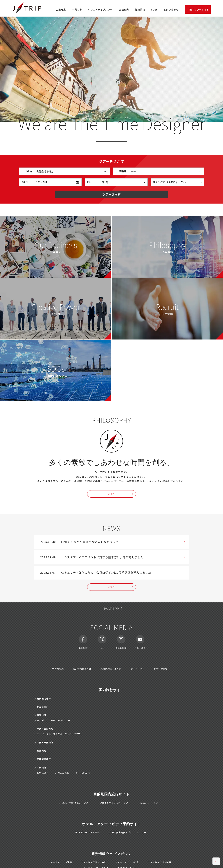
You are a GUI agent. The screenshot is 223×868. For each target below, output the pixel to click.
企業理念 (61, 10)
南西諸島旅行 (44, 759)
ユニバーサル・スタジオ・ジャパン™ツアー (60, 734)
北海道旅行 (43, 707)
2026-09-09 (42, 182)
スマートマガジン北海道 (94, 862)
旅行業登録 (58, 668)
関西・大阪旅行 (45, 728)
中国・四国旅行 (45, 742)
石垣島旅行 (43, 772)
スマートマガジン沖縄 (60, 862)
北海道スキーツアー (150, 802)
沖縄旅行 (42, 767)
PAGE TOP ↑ (111, 608)
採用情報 (140, 10)
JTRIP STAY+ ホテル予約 (87, 832)
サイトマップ (138, 668)
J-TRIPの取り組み (56, 370)
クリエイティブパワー (100, 10)
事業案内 (56, 246)
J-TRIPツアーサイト (198, 10)
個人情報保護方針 (82, 668)
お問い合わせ (171, 10)
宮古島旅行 (63, 772)
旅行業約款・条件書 (111, 668)
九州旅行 (42, 750)
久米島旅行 (84, 772)
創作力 (56, 308)
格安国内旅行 (44, 698)
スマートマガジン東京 (127, 862)
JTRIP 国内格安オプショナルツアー (128, 832)
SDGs (154, 10)
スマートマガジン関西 (160, 862)
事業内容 (77, 10)
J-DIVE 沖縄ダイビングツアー (75, 802)
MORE (111, 493)
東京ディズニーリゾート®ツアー (54, 720)
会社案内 (124, 10)
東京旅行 (42, 715)
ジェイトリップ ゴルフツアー (115, 802)
